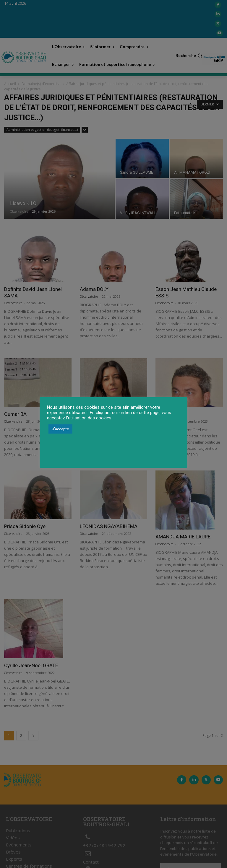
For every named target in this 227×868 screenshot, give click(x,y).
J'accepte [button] (60, 429)
